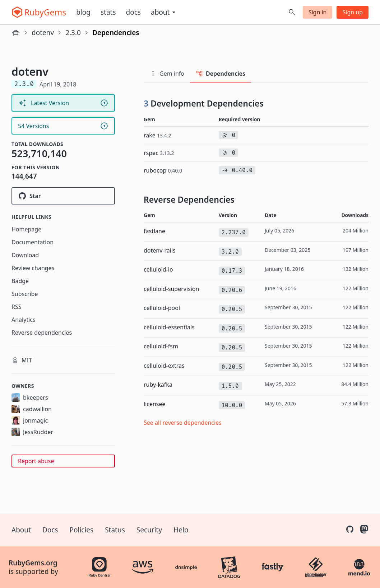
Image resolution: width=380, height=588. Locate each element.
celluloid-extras (164, 366)
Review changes (33, 268)
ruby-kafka (158, 385)
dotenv (43, 33)
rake (157, 135)
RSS (17, 307)
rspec (159, 153)
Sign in (318, 12)
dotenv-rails (160, 250)
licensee (155, 404)
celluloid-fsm (161, 346)
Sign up (353, 12)
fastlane (154, 231)
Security (149, 530)
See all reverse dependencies (183, 423)
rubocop (163, 170)
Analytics (24, 320)
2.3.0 (73, 33)
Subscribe (25, 294)
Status (115, 530)
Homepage (26, 229)
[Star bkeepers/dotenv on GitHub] (63, 196)
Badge (20, 281)
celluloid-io (158, 269)
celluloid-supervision (171, 289)
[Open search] (292, 12)
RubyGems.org (33, 563)
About (21, 530)
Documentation (33, 242)
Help (181, 530)
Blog (83, 12)
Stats (108, 12)
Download (25, 255)
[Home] (16, 33)
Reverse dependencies (42, 333)
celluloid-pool (162, 308)
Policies (82, 530)
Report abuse (36, 461)
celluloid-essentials (169, 327)
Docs (133, 12)
